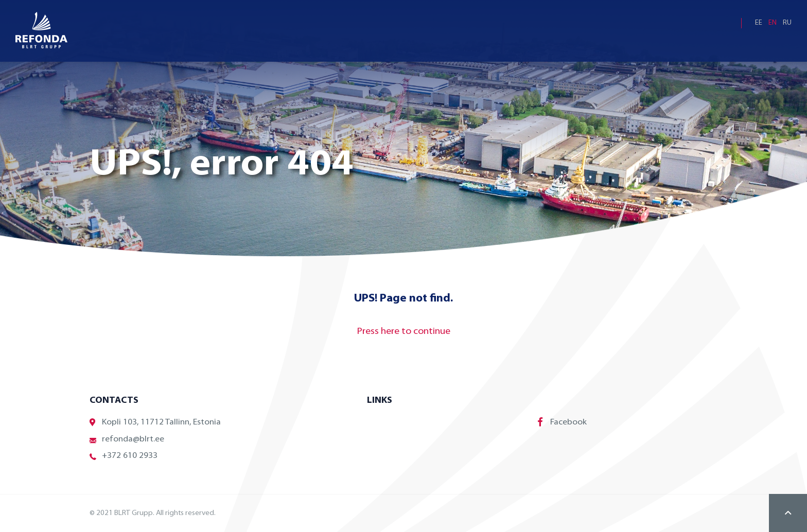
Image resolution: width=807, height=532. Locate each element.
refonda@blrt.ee (127, 440)
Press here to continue (404, 332)
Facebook (562, 422)
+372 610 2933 (124, 456)
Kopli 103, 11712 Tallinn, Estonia (155, 423)
